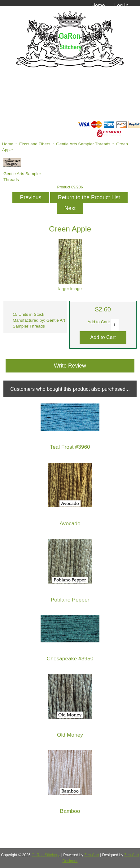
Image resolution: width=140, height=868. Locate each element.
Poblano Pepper (70, 600)
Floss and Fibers (35, 144)
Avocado (70, 524)
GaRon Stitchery (45, 855)
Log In (121, 5)
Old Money (70, 735)
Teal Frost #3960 (70, 447)
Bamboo (70, 811)
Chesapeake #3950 (70, 659)
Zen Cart (92, 855)
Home (98, 5)
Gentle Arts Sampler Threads (83, 144)
